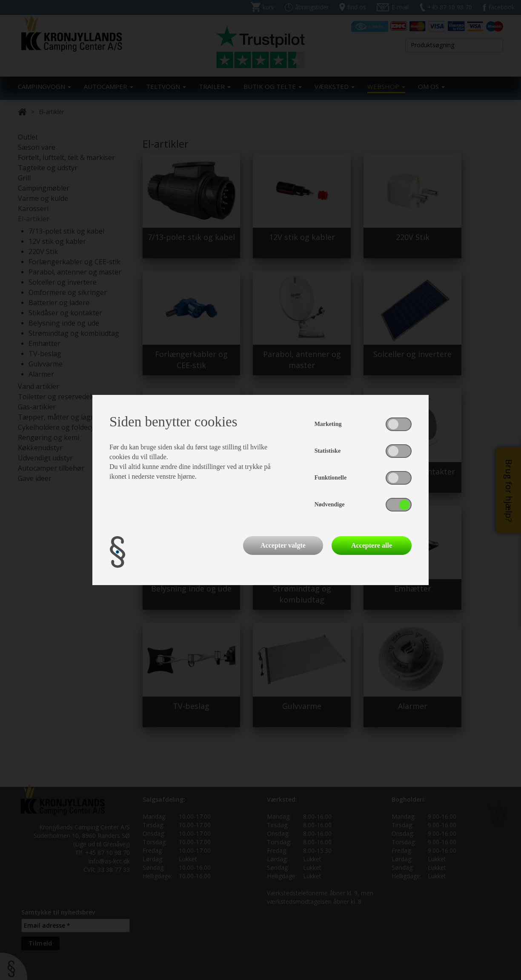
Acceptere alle (372, 545)
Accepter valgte (283, 545)
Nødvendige (330, 504)
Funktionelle (331, 478)
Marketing (328, 424)
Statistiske (328, 451)
